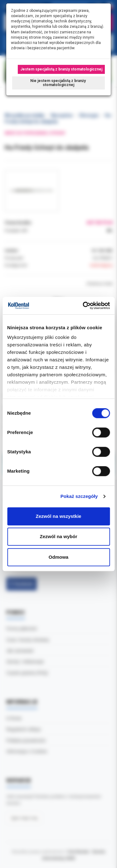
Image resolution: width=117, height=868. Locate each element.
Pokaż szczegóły (79, 496)
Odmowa (58, 557)
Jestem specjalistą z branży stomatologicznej (61, 69)
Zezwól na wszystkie (59, 516)
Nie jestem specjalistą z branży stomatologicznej (58, 83)
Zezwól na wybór (58, 536)
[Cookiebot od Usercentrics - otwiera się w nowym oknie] (83, 306)
